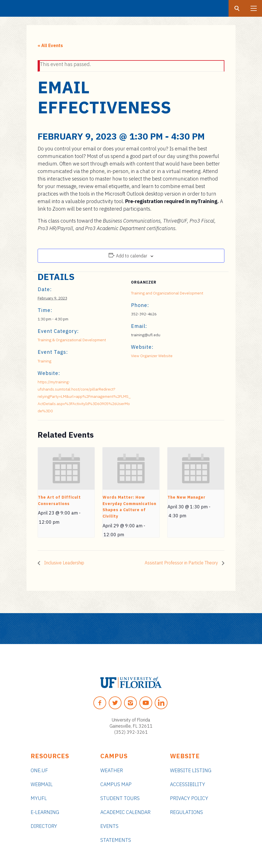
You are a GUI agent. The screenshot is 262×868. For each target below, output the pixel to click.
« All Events (50, 45)
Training (44, 361)
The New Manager (186, 497)
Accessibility (188, 784)
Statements (116, 840)
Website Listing (191, 770)
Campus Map (116, 784)
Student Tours (120, 798)
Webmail (42, 784)
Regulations (186, 812)
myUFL (39, 798)
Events (109, 826)
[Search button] (237, 8)
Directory (44, 826)
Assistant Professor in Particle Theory (182, 563)
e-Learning (45, 812)
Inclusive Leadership (64, 563)
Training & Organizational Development (72, 340)
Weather (112, 770)
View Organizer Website (152, 356)
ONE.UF (39, 770)
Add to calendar (132, 256)
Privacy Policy (189, 798)
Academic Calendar (125, 812)
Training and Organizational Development (167, 293)
